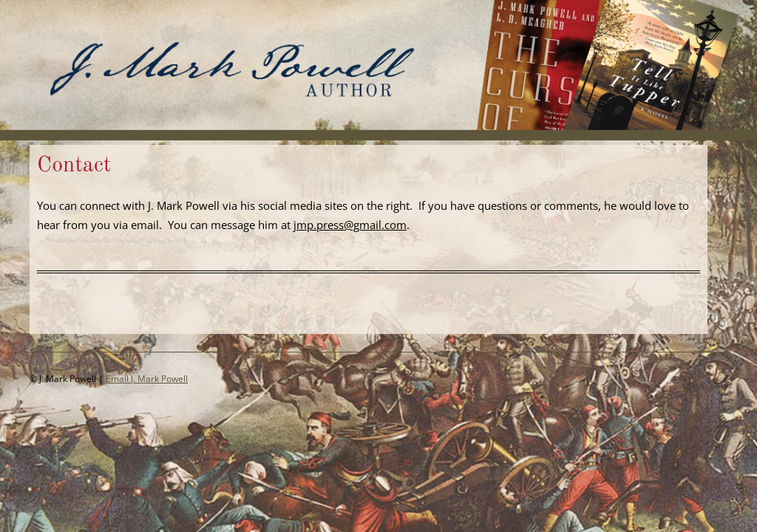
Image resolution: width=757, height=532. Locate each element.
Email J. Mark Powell (147, 379)
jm (300, 225)
